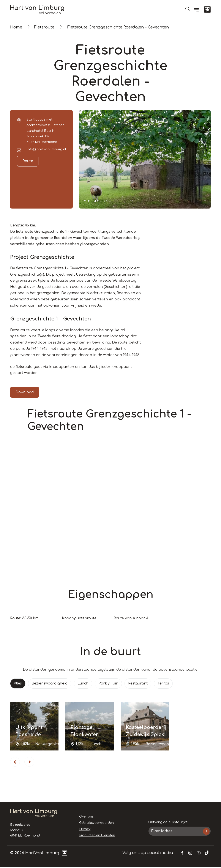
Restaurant (138, 683)
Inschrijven (206, 832)
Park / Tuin (108, 683)
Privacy (85, 830)
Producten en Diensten (97, 836)
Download (25, 392)
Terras (163, 683)
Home (16, 27)
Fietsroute (44, 27)
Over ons (86, 817)
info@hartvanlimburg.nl (46, 149)
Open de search (188, 9)
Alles (18, 683)
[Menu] (196, 10)
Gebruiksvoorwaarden (96, 823)
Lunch (83, 683)
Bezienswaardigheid (50, 683)
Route (28, 161)
